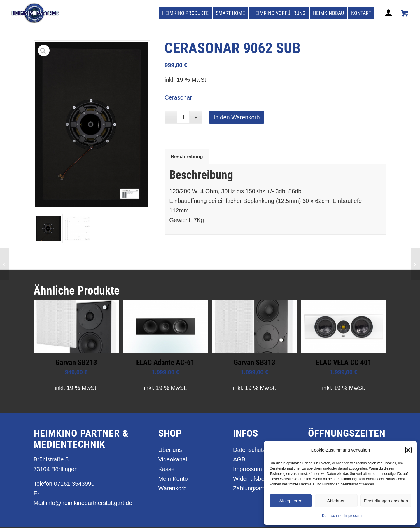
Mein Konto (173, 479)
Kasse (167, 470)
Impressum (353, 516)
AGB (239, 460)
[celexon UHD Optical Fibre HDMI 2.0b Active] (415, 264)
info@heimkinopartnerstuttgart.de (89, 503)
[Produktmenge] (183, 117)
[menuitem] (185, 13)
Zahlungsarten (252, 489)
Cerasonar (178, 97)
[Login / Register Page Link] (389, 20)
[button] (408, 450)
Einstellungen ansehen (386, 501)
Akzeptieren (291, 501)
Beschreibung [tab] (187, 157)
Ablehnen (336, 501)
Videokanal (173, 460)
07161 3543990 (74, 484)
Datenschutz (332, 516)
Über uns (170, 450)
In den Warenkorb (237, 117)
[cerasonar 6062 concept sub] (5, 264)
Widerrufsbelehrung (259, 479)
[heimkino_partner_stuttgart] (35, 13)
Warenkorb (173, 489)
